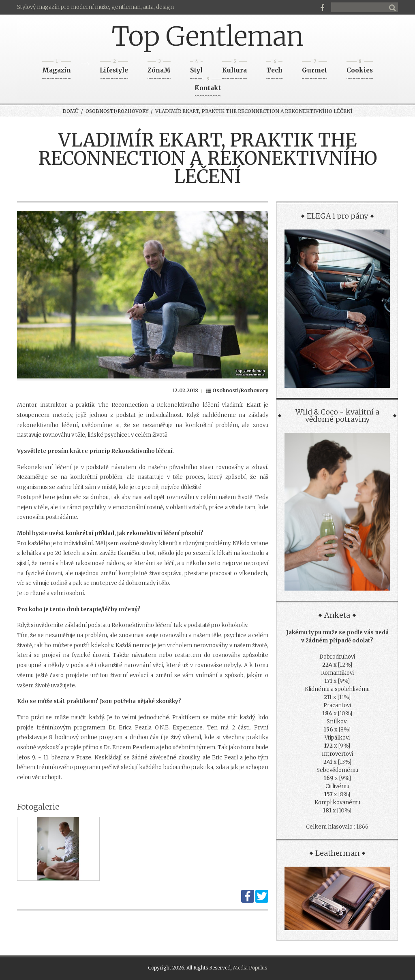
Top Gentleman (208, 36)
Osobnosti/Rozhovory (117, 111)
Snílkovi (337, 722)
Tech (274, 68)
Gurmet (314, 68)
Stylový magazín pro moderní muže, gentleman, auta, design (95, 7)
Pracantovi (337, 705)
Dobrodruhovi (337, 657)
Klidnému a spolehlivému (337, 689)
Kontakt (208, 86)
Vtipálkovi (337, 738)
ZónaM (159, 68)
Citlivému (337, 786)
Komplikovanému (337, 802)
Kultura (234, 68)
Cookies (360, 68)
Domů (71, 111)
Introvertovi (337, 754)
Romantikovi (337, 673)
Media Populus (250, 968)
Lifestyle (114, 68)
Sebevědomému (337, 770)
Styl (196, 68)
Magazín (57, 68)
